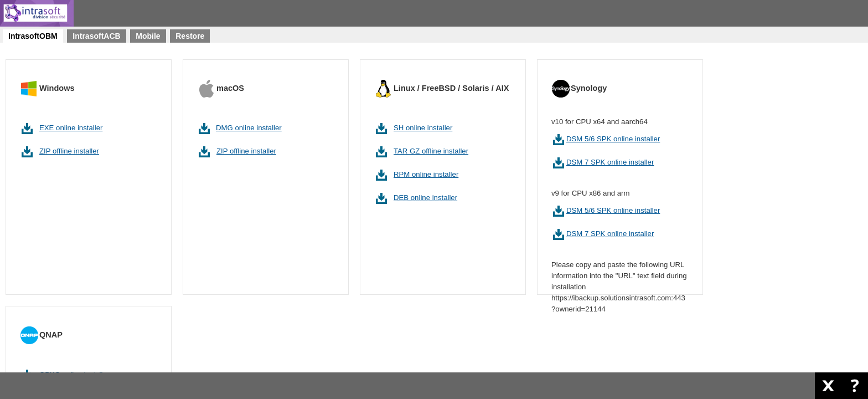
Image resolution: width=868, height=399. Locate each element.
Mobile (148, 36)
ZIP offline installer (69, 151)
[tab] (33, 36)
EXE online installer (71, 128)
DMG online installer (249, 128)
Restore (190, 36)
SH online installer (423, 128)
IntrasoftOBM (33, 36)
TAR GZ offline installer (431, 151)
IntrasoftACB (96, 36)
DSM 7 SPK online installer (610, 162)
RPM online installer (426, 174)
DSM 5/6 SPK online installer (613, 139)
